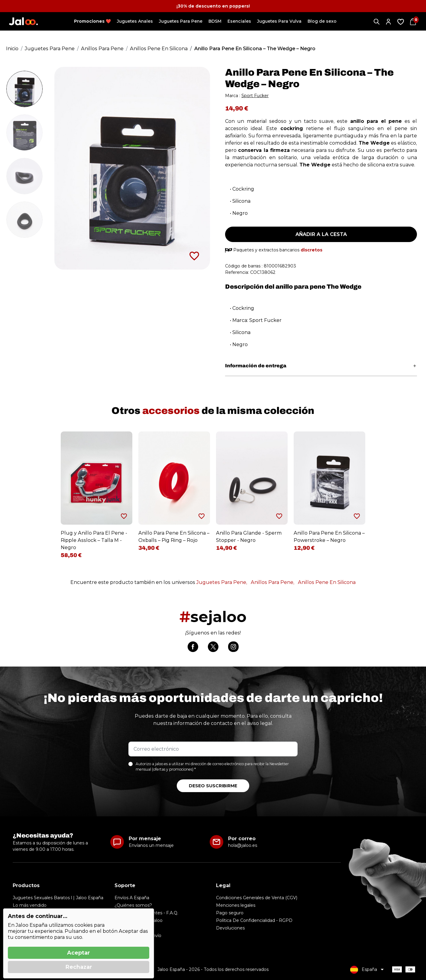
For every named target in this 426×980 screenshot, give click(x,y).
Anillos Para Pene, (273, 582)
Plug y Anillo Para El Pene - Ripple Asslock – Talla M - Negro (94, 540)
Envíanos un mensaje (151, 845)
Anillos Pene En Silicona (327, 582)
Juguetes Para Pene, (222, 582)
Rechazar (79, 967)
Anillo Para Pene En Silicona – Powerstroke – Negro (329, 537)
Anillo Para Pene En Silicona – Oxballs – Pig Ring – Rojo (174, 537)
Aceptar (79, 953)
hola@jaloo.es (243, 845)
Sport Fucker (255, 96)
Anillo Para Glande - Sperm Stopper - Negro (249, 537)
